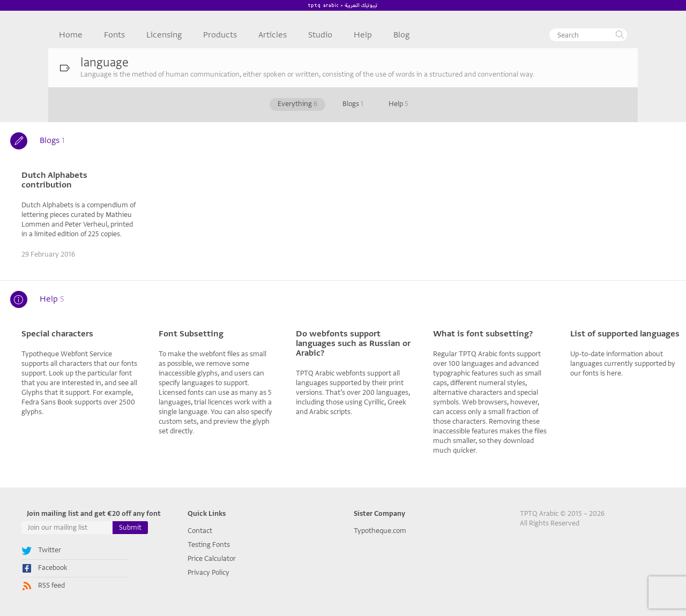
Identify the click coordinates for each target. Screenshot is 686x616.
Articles (273, 35)
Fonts (114, 35)
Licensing (164, 35)
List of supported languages (625, 334)
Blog (401, 35)
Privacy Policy (208, 572)
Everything (297, 104)
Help (363, 35)
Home (71, 35)
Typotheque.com (380, 531)
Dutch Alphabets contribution (54, 180)
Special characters (57, 334)
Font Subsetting (191, 334)
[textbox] (588, 35)
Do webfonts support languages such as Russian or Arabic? (353, 343)
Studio (320, 35)
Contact (200, 531)
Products (220, 35)
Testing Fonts (209, 544)
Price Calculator (212, 558)
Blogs (353, 104)
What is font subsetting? (483, 334)
